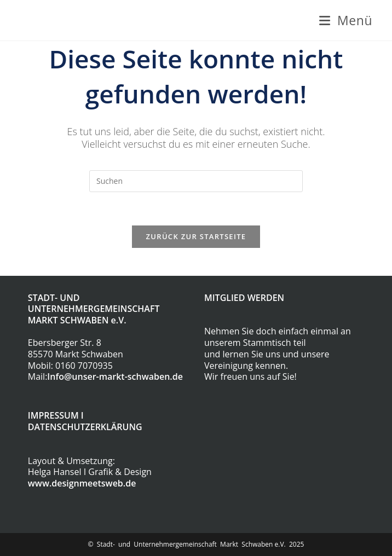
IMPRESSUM (53, 415)
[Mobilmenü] (346, 20)
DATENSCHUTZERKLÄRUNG (85, 427)
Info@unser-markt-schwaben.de (115, 377)
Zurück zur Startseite (196, 236)
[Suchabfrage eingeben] (196, 181)
